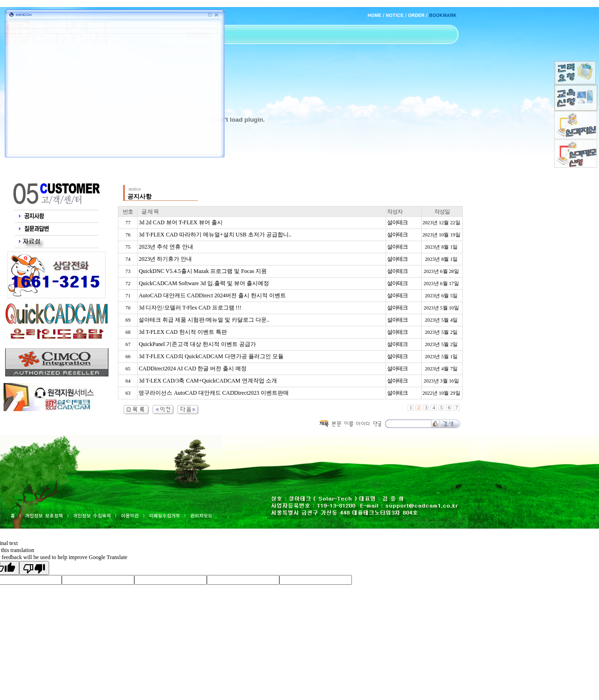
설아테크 (397, 222)
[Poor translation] (34, 568)
